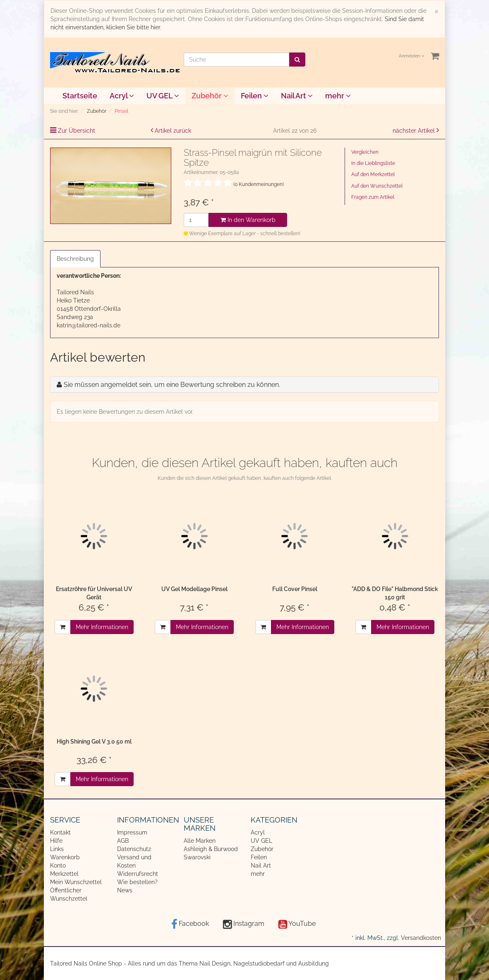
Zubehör (210, 96)
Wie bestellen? (137, 882)
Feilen (255, 96)
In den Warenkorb (248, 220)
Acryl (122, 96)
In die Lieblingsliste (373, 163)
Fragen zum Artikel (373, 197)
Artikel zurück (173, 131)
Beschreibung (75, 259)
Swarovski (197, 857)
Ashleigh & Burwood (211, 849)
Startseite (80, 96)
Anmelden (411, 56)
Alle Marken (200, 841)
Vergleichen (365, 152)
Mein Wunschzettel (76, 882)
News (125, 890)
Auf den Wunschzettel (377, 186)
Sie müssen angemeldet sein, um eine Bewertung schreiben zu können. (172, 385)
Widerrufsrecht (138, 874)
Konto (58, 866)
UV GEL (163, 96)
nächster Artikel (415, 131)
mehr (338, 96)
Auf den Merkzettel (373, 174)
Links (57, 849)
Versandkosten (421, 938)
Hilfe (56, 841)
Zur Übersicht (77, 131)
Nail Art (297, 96)
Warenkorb (65, 857)
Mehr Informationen (102, 627)
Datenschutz (134, 849)
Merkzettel (64, 874)
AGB (123, 841)
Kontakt (60, 832)
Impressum (132, 832)
